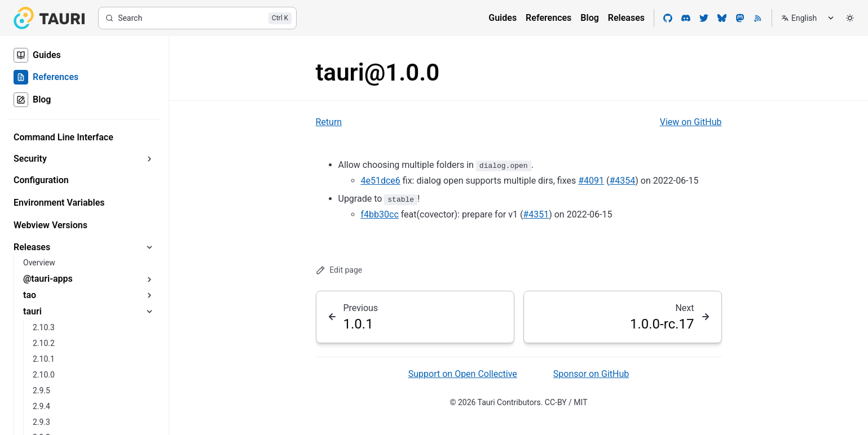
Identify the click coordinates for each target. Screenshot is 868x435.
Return (329, 122)
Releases (626, 18)
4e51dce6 (381, 181)
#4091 (591, 181)
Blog (589, 18)
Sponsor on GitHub (591, 374)
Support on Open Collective (463, 374)
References (548, 18)
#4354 (622, 181)
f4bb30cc (380, 214)
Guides (503, 18)
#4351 (536, 214)
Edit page (339, 270)
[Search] (197, 18)
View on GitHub (691, 122)
